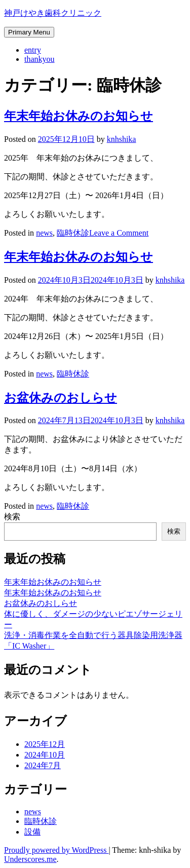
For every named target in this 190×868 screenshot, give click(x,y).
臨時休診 (73, 233)
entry (33, 50)
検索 (12, 517)
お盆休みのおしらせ (61, 398)
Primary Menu (29, 32)
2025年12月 (45, 744)
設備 (32, 832)
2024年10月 (45, 755)
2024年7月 (43, 765)
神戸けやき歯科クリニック (53, 13)
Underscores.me (30, 859)
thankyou (40, 59)
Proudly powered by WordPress (56, 850)
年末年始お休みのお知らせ (79, 116)
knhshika (122, 139)
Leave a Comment (119, 233)
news (44, 233)
